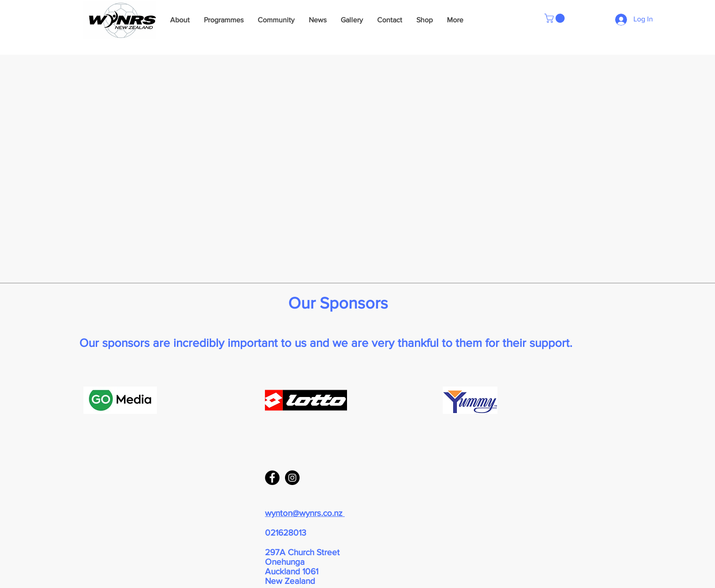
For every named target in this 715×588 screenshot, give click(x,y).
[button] (556, 18)
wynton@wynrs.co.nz (305, 513)
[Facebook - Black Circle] (272, 478)
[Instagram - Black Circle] (292, 478)
